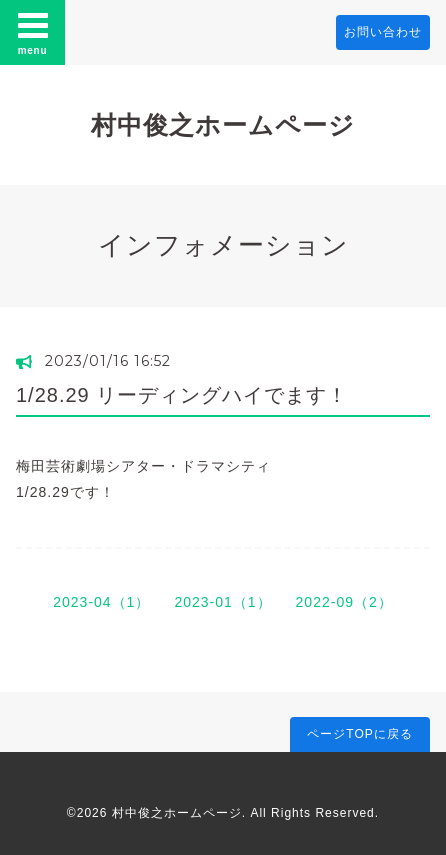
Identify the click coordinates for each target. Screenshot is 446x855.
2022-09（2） (344, 602)
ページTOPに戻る (359, 734)
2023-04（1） (101, 602)
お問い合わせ (383, 32)
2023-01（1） (222, 602)
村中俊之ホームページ (223, 125)
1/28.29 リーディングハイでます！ (182, 395)
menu (33, 32)
